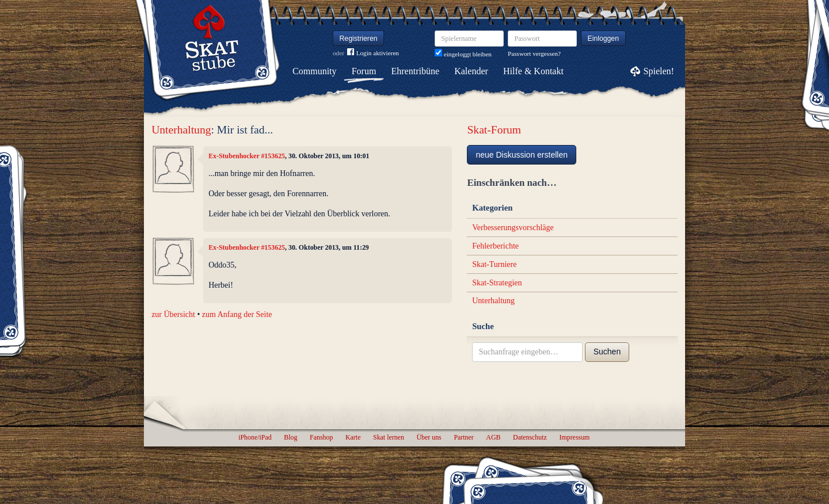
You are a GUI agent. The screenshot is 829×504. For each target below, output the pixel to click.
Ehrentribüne (416, 71)
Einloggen (604, 39)
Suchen (607, 352)
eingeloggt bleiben (463, 54)
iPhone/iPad (255, 437)
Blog (290, 437)
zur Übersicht (173, 314)
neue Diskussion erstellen (522, 155)
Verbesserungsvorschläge (513, 228)
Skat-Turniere (494, 264)
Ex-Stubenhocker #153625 (247, 156)
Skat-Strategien (497, 283)
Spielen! (659, 71)
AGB (493, 437)
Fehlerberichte (495, 246)
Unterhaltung (181, 130)
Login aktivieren (373, 53)
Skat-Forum (494, 130)
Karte (353, 437)
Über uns (429, 437)
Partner (463, 437)
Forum (364, 71)
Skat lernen (389, 437)
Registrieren (359, 39)
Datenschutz (530, 437)
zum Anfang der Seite (237, 314)
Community (314, 71)
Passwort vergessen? (534, 54)
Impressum (574, 437)
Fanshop (321, 437)
